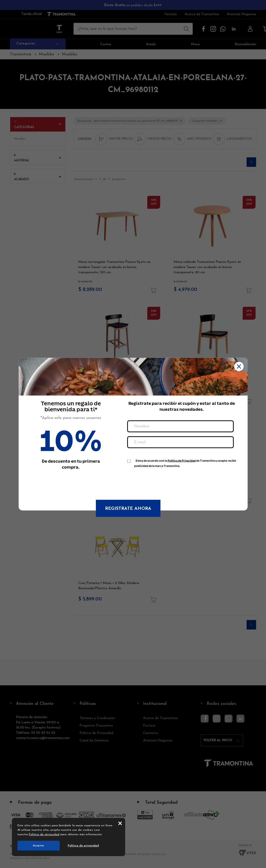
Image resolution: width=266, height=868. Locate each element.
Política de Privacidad (182, 461)
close (120, 823)
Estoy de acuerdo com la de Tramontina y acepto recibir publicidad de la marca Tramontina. (185, 462)
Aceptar (38, 846)
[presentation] (165, 481)
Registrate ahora (128, 508)
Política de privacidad (44, 834)
